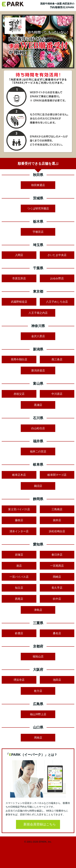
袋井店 (57, 520)
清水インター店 (19, 531)
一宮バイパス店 (19, 577)
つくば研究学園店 (38, 208)
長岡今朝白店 (19, 359)
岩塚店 (19, 555)
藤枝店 (19, 520)
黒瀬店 (38, 405)
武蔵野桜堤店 (19, 302)
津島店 (38, 610)
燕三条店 (57, 359)
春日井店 (57, 555)
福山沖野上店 (38, 714)
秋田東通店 (38, 185)
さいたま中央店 (57, 255)
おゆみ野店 (57, 278)
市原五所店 (19, 278)
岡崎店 (57, 577)
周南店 (38, 738)
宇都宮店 (38, 232)
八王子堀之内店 (38, 313)
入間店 (19, 255)
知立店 (19, 588)
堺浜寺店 (19, 680)
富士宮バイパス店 (19, 509)
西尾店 (19, 599)
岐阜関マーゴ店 (57, 475)
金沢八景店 (38, 336)
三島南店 (57, 509)
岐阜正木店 (19, 475)
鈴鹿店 (19, 633)
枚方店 (38, 691)
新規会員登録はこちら (40, 824)
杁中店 (57, 599)
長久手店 (57, 588)
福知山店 (38, 656)
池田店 (57, 680)
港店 (19, 566)
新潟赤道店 (38, 370)
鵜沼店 (38, 486)
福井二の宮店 (38, 451)
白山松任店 (38, 428)
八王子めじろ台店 (57, 302)
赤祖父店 (19, 394)
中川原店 (57, 394)
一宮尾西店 (57, 566)
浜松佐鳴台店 (57, 531)
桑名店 (57, 633)
